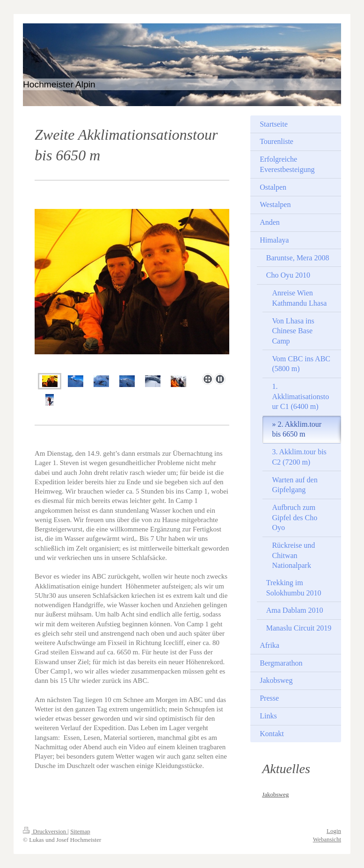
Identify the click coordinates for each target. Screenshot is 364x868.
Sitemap (80, 831)
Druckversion (45, 831)
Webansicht (327, 839)
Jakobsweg (275, 794)
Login (334, 831)
